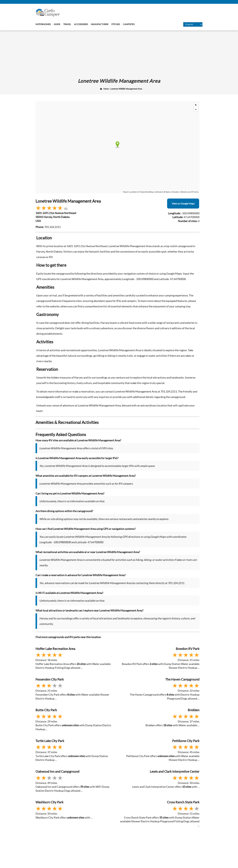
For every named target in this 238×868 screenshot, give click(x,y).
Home (106, 89)
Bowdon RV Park (188, 649)
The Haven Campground (182, 679)
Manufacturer (100, 24)
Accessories (81, 24)
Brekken (194, 710)
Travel (67, 24)
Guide (57, 24)
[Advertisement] (119, 53)
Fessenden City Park (50, 679)
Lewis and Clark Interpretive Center (175, 771)
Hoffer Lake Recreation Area (55, 649)
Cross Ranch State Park (183, 802)
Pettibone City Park (186, 741)
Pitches (116, 24)
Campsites (129, 24)
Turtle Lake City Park (50, 741)
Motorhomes (43, 24)
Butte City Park (46, 710)
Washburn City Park (49, 802)
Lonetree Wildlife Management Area (126, 89)
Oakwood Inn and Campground (57, 771)
